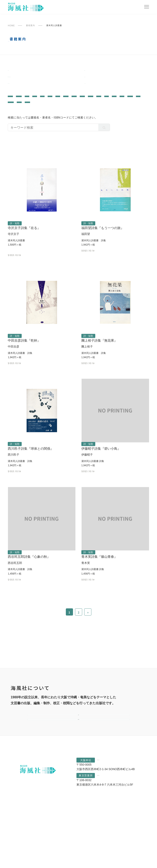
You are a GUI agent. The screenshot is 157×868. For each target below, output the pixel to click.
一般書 (23, 80)
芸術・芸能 (63, 108)
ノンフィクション (42, 102)
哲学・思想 (41, 108)
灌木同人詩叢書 (20, 89)
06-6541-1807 (116, 815)
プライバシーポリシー (36, 864)
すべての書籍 (95, 89)
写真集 (124, 102)
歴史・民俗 (18, 108)
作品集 (107, 102)
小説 (124, 108)
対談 (92, 102)
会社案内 (78, 751)
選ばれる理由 (78, 767)
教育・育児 (86, 108)
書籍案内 (30, 26)
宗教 (56, 114)
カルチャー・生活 (79, 114)
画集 (79, 102)
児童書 (139, 108)
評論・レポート (34, 114)
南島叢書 (15, 71)
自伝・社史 (126, 114)
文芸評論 (16, 102)
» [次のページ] (88, 642)
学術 (65, 102)
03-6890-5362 (113, 832)
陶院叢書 (91, 71)
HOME (11, 26)
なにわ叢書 (93, 80)
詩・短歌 (105, 114)
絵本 (13, 114)
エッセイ (108, 108)
